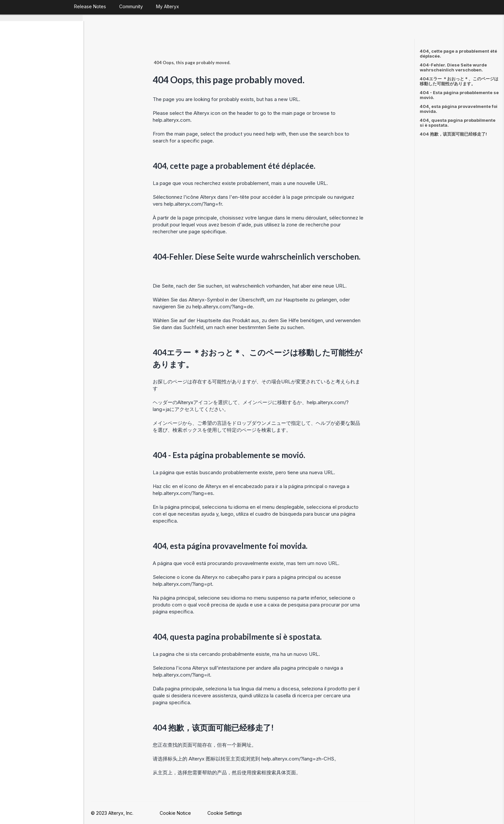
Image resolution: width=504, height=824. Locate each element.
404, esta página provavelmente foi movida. (459, 109)
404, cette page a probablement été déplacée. (458, 53)
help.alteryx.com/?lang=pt (184, 584)
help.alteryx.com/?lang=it (183, 674)
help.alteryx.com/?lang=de (224, 306)
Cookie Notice (177, 813)
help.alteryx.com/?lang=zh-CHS (299, 758)
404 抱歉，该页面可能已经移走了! (453, 134)
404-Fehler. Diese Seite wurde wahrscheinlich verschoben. (453, 67)
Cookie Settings (226, 813)
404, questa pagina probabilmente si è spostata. (458, 123)
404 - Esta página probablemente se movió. (459, 95)
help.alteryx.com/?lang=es (184, 493)
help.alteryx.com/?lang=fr (194, 204)
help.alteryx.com (173, 120)
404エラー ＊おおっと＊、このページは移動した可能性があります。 (459, 81)
